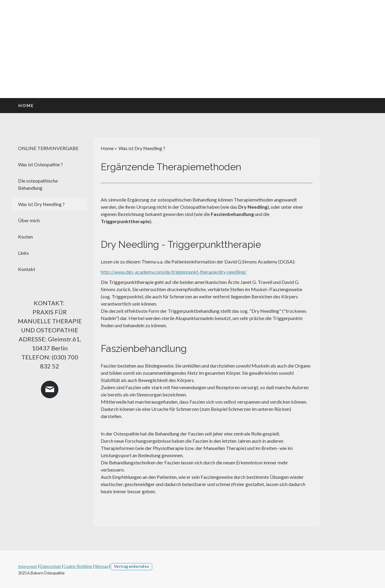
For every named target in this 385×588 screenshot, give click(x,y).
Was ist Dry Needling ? (41, 204)
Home (26, 105)
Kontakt (27, 269)
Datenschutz (50, 566)
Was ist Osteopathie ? (40, 164)
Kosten (25, 237)
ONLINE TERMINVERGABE (48, 148)
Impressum (28, 566)
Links (23, 253)
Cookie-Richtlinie (78, 566)
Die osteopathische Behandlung (38, 184)
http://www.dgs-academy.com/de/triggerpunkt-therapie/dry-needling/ (174, 272)
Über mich (29, 220)
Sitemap (102, 566)
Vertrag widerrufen (131, 566)
